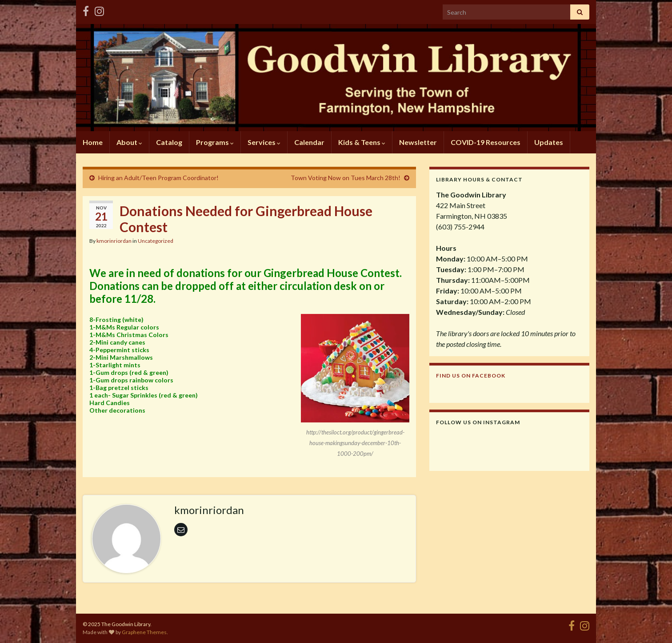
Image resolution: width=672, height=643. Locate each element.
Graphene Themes (144, 632)
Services (264, 142)
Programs (215, 142)
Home (93, 142)
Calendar (309, 142)
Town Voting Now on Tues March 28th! (346, 178)
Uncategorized (156, 241)
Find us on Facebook (471, 376)
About (129, 142)
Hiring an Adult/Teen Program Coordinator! (158, 178)
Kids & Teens (362, 142)
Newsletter (418, 142)
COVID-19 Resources (486, 142)
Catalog (169, 142)
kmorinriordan (114, 241)
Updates (549, 142)
